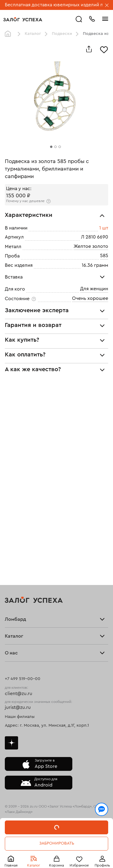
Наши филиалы (20, 717)
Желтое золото (91, 246)
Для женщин (94, 289)
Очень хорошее (90, 298)
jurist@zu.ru (18, 707)
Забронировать (57, 843)
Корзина (56, 865)
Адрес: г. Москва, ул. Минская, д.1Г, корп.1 (47, 725)
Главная (11, 865)
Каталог (34, 865)
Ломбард (16, 619)
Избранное (79, 865)
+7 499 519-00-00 (23, 679)
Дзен (11, 743)
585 (104, 256)
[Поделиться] (89, 49)
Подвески (62, 34)
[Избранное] (104, 49)
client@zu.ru (19, 694)
